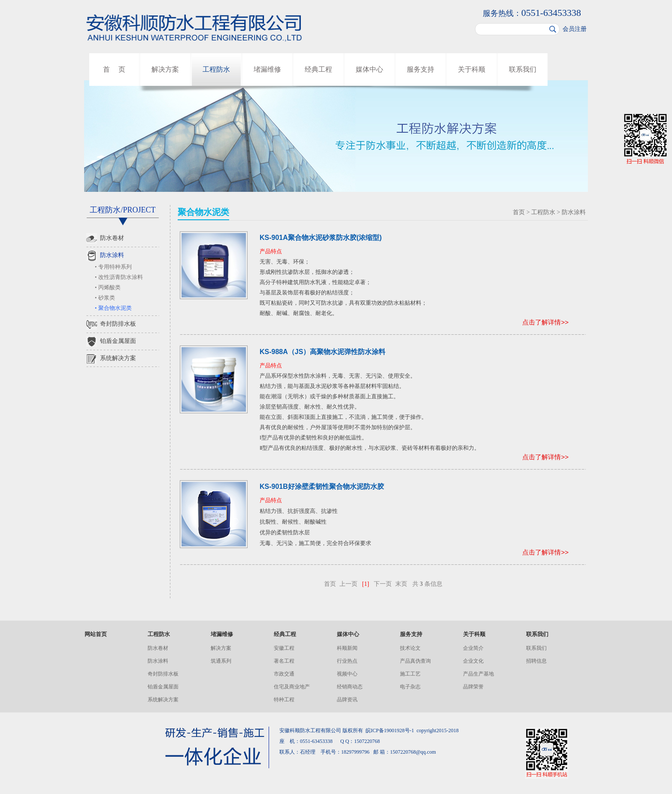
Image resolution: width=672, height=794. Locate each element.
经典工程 (318, 69)
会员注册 (575, 29)
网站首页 (96, 634)
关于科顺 (472, 69)
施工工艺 (410, 674)
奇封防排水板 (111, 324)
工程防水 (216, 69)
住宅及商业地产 (292, 687)
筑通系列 (221, 661)
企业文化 (473, 661)
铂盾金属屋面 (111, 341)
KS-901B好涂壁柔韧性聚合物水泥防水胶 (322, 486)
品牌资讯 (347, 700)
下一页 (383, 584)
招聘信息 (536, 661)
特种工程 (284, 700)
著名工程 (284, 661)
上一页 (348, 584)
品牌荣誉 (473, 687)
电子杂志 (410, 687)
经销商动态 (350, 687)
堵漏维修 (267, 69)
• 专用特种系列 (113, 267)
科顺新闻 (347, 648)
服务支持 (421, 69)
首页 (519, 212)
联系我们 (523, 69)
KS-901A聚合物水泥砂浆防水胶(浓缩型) (321, 238)
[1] (366, 584)
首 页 (114, 69)
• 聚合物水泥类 (113, 308)
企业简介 (473, 648)
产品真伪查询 (415, 661)
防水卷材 (105, 238)
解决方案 (165, 69)
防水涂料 (105, 256)
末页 (401, 584)
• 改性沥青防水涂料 (119, 277)
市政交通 (284, 674)
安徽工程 (284, 648)
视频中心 (347, 674)
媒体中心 (369, 69)
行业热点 (347, 661)
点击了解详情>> (545, 322)
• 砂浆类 (105, 298)
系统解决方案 (111, 359)
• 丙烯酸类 (108, 288)
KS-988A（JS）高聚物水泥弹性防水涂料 (322, 352)
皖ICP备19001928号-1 (390, 730)
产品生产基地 (478, 674)
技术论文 (410, 648)
